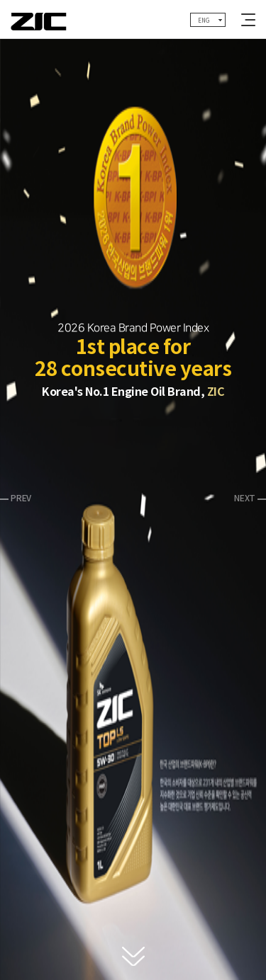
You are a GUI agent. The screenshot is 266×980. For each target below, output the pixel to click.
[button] (16, 497)
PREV (21, 498)
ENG (203, 21)
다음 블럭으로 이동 (133, 957)
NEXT (245, 498)
